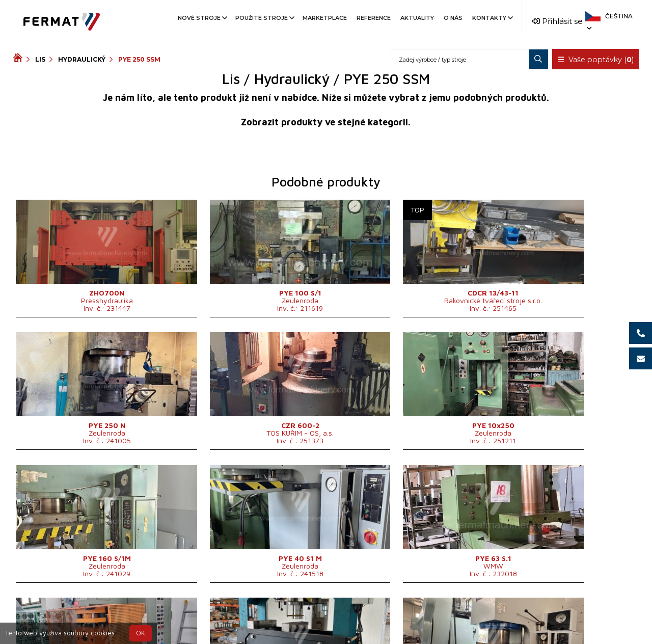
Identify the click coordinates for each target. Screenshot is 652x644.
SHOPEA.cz (91, 615)
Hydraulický (82, 59)
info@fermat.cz (326, 627)
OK (141, 633)
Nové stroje (202, 18)
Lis (40, 59)
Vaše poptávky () (596, 60)
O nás (453, 18)
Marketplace (325, 18)
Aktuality (417, 18)
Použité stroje (264, 18)
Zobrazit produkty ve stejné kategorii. (326, 122)
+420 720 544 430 (283, 615)
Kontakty (492, 18)
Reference (374, 18)
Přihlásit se (558, 21)
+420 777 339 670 (368, 615)
